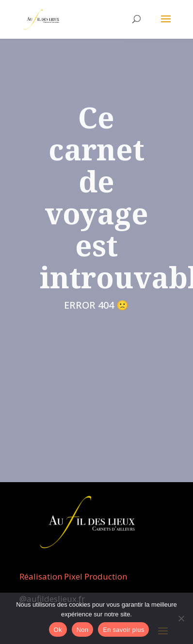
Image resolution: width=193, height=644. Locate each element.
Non (83, 630)
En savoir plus (123, 630)
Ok (58, 630)
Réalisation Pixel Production (73, 576)
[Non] (181, 618)
